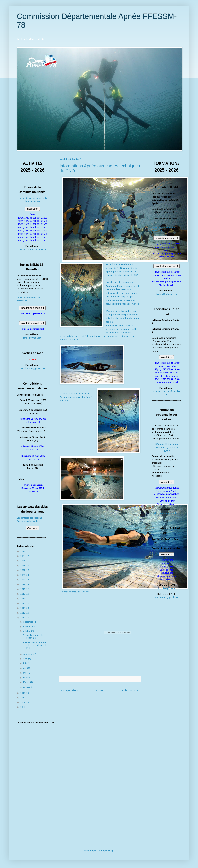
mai (25, 668)
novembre (28, 627)
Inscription (32, 209)
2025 (23, 556)
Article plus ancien (130, 691)
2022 (23, 570)
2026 (23, 552)
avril (26, 673)
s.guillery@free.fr (166, 589)
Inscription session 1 (32, 308)
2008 (23, 707)
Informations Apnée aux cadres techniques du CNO (35, 645)
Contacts (32, 528)
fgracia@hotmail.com (167, 294)
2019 (23, 585)
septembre (29, 654)
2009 (23, 703)
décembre (29, 622)
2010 (23, 698)
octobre (27, 631)
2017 (23, 594)
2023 (23, 566)
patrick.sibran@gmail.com (32, 369)
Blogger (112, 851)
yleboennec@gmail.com (167, 598)
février (27, 682)
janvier (27, 687)
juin (25, 663)
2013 (23, 613)
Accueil (100, 691)
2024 (23, 561)
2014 (23, 608)
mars (26, 678)
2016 (23, 599)
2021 (23, 575)
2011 (23, 693)
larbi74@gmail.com (32, 338)
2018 (23, 589)
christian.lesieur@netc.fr (167, 513)
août (26, 659)
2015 (23, 604)
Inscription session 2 (32, 323)
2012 (23, 618)
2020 (23, 580)
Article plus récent (70, 691)
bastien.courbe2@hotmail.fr (32, 250)
